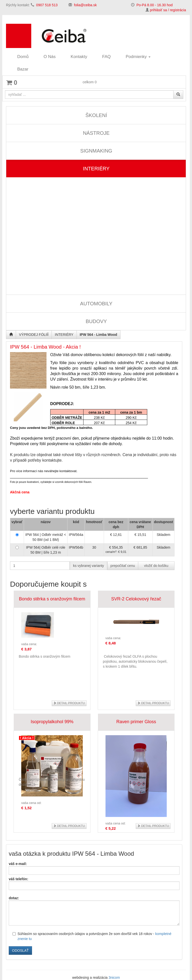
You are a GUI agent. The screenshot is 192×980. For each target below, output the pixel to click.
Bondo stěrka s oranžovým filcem (52, 599)
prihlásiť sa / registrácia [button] (168, 10)
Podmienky (138, 57)
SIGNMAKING (96, 151)
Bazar (23, 69)
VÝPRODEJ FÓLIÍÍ (34, 335)
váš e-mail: (18, 864)
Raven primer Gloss (136, 722)
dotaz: (14, 898)
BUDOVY (96, 321)
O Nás (49, 57)
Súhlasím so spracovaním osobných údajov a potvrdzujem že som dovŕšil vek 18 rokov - (92, 936)
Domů (23, 57)
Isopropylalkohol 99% (52, 722)
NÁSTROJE (96, 133)
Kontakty (79, 57)
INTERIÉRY (96, 169)
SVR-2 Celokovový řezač (136, 599)
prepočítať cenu (123, 566)
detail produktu (69, 703)
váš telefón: (18, 879)
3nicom (114, 977)
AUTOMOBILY (96, 304)
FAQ (106, 57)
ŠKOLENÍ (96, 115)
